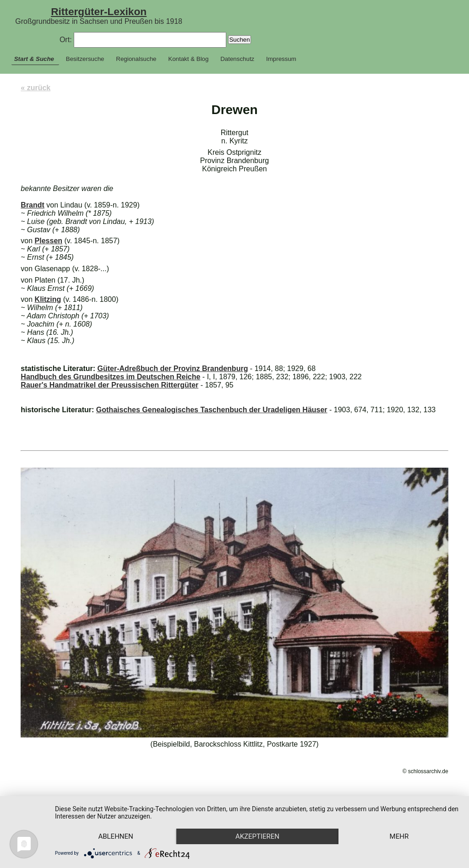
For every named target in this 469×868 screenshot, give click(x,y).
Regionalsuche (136, 59)
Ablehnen (115, 836)
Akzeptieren (257, 836)
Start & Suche (34, 59)
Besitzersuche (85, 59)
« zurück (35, 88)
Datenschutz (237, 59)
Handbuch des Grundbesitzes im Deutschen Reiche (110, 377)
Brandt (33, 205)
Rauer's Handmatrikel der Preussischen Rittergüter (109, 385)
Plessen (49, 241)
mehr (399, 836)
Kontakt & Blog (188, 59)
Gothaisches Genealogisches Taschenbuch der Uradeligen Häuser (212, 410)
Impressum (281, 59)
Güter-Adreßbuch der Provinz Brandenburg (172, 368)
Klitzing (48, 299)
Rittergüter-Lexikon (99, 11)
